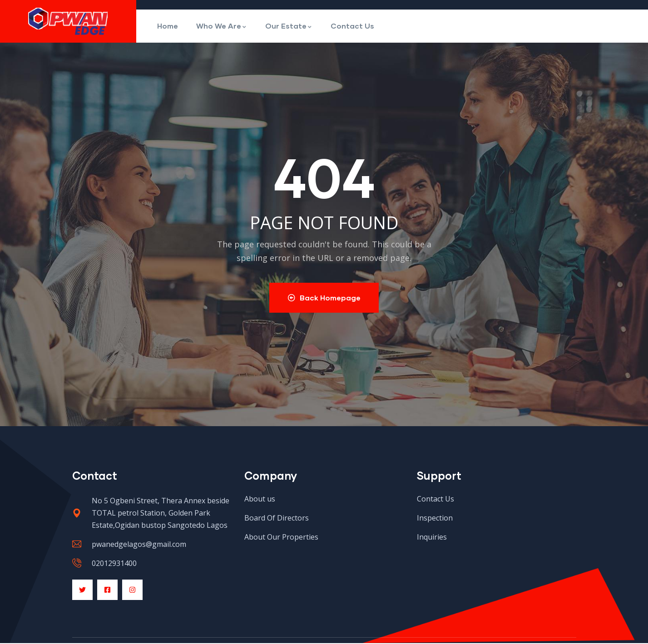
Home (168, 26)
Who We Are (222, 26)
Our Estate (289, 26)
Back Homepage (324, 298)
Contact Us (352, 26)
